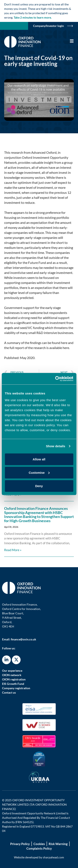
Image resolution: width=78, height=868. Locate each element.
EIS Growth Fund (13, 684)
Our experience (12, 671)
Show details (56, 446)
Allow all (39, 459)
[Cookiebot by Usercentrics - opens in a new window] (56, 379)
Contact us (9, 692)
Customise (39, 472)
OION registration (14, 679)
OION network (12, 675)
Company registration (16, 688)
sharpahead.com (53, 857)
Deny (39, 486)
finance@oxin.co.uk (24, 639)
